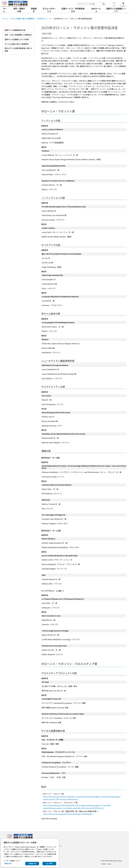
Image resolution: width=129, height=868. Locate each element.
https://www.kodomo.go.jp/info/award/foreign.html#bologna (68, 814)
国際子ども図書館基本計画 (15, 30)
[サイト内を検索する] (103, 4)
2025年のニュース (44, 19)
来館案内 (34, 10)
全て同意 (49, 863)
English (123, 4)
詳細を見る (8, 863)
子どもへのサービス (49, 10)
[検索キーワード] (93, 4)
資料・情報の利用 (19, 10)
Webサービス (96, 10)
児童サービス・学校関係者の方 (73, 10)
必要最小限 (32, 863)
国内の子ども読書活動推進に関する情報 (18, 50)
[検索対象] (81, 4)
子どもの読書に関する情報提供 (22, 19)
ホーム (5, 10)
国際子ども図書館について (116, 10)
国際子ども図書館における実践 (17, 39)
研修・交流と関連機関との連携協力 (18, 35)
